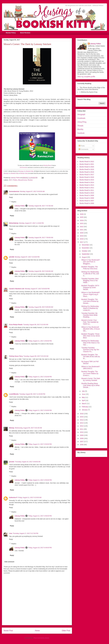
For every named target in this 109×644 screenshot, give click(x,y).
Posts (82, 146)
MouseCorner (22, 180)
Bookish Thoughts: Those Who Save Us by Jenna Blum (91, 336)
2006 (82, 445)
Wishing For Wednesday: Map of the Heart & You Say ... (90, 343)
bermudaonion (14, 191)
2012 (82, 426)
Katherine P (13, 497)
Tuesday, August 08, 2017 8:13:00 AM (36, 324)
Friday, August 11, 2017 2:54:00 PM (40, 444)
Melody (12, 428)
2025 (82, 217)
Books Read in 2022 (87, 162)
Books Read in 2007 (87, 201)
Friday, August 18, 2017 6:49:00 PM (40, 548)
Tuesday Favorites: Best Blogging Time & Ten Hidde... (90, 281)
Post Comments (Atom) (41, 638)
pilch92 (12, 257)
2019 (82, 236)
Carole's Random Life (17, 289)
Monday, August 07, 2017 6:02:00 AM (32, 191)
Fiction (15, 180)
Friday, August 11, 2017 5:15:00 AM (30, 497)
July (83, 391)
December (86, 245)
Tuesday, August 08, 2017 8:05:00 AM (41, 307)
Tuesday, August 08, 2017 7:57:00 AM (41, 206)
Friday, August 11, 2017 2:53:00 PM (40, 410)
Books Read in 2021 (87, 164)
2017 (11, 180)
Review (30, 180)
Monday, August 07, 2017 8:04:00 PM (37, 289)
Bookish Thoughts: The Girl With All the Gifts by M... (91, 357)
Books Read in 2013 (87, 185)
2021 (82, 230)
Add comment (9, 562)
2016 (82, 414)
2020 (82, 233)
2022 (82, 227)
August (84, 257)
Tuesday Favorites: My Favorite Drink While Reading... (89, 315)
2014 (82, 420)
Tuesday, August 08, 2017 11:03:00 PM (32, 394)
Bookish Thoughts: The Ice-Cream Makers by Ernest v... (90, 373)
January (85, 410)
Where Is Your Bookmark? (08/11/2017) (91, 367)
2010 (82, 432)
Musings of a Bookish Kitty (26, 171)
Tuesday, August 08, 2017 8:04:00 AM (41, 271)
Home (37, 631)
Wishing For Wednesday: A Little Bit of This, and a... (90, 274)
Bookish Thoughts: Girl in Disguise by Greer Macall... (90, 287)
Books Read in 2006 (87, 203)
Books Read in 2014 (87, 182)
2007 (82, 442)
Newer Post (8, 631)
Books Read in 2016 (87, 177)
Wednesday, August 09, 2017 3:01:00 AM (28, 428)
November (86, 248)
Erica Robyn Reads (16, 324)
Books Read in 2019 (87, 169)
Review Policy (11, 33)
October (85, 251)
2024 (82, 220)
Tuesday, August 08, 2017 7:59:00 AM (41, 237)
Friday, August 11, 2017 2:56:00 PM (40, 516)
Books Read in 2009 (87, 195)
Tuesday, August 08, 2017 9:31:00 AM (36, 356)
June (84, 394)
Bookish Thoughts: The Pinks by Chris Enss (90, 268)
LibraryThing (82, 122)
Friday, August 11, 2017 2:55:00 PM (40, 480)
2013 (82, 423)
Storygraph (81, 114)
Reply (11, 197)
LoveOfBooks (14, 394)
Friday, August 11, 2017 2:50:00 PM (40, 341)
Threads (80, 126)
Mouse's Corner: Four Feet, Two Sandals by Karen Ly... (90, 322)
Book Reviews (25, 33)
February (85, 407)
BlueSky (80, 129)
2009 (82, 435)
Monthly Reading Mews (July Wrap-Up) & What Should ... (90, 385)
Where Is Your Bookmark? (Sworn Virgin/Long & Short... (91, 294)
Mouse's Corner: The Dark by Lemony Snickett (91, 379)
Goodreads (81, 118)
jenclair (12, 462)
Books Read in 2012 (87, 188)
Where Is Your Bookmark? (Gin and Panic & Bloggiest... (91, 262)
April (84, 400)
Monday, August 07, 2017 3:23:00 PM (27, 257)
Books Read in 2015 (87, 180)
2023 (82, 223)
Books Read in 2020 (87, 167)
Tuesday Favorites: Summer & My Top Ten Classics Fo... (90, 350)
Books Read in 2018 (87, 172)
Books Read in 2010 (87, 193)
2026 (82, 214)
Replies (14, 202)
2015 (82, 417)
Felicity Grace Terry (16, 356)
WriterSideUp (14, 223)
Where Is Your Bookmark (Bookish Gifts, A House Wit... (91, 329)
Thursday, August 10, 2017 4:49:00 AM (28, 462)
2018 (82, 239)
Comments (84, 149)
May (83, 397)
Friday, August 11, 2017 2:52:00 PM (40, 377)
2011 (82, 429)
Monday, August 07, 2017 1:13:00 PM (31, 223)
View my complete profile (86, 77)
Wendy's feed (24, 173)
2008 (82, 438)
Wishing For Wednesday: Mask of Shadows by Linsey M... (90, 308)
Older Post (66, 631)
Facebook (81, 133)
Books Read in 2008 (87, 198)
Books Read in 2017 (87, 175)
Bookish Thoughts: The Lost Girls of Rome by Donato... (90, 301)
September (86, 254)
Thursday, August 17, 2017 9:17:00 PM (25, 533)
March (84, 404)
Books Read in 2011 (87, 190)
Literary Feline (20, 206)
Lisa (11, 533)
